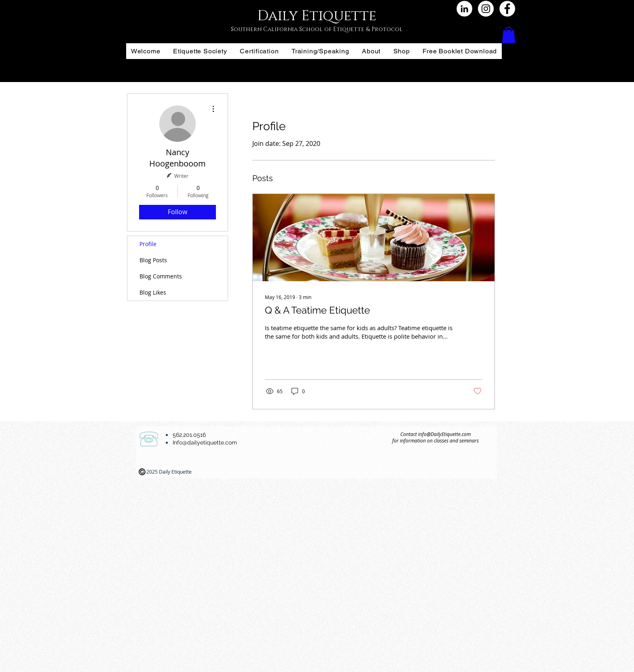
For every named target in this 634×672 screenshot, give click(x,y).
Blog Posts (153, 260)
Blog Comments (161, 276)
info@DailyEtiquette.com (444, 434)
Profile (148, 244)
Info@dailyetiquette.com (205, 442)
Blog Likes (153, 292)
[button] (509, 35)
